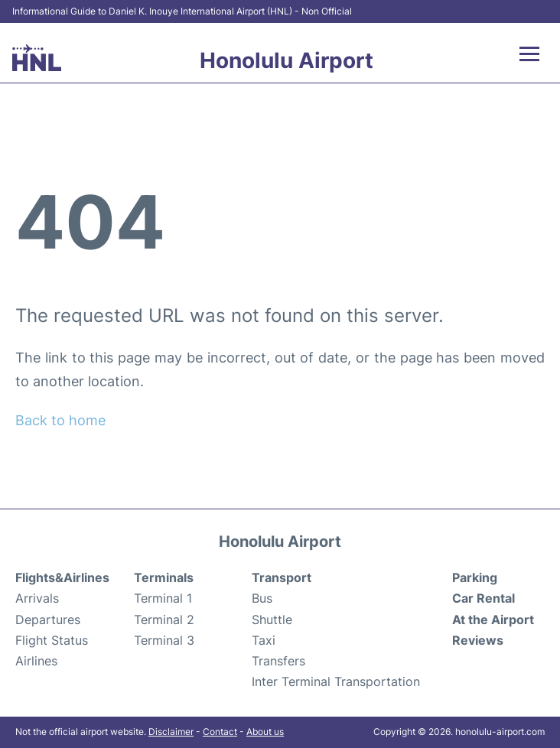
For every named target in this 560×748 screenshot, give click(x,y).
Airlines (36, 661)
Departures (48, 620)
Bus (262, 598)
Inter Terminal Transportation (336, 681)
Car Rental (483, 598)
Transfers (278, 661)
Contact (220, 732)
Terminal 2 (164, 620)
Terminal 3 (164, 640)
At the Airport (493, 620)
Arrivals (37, 598)
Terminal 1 (163, 598)
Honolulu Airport (287, 60)
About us (265, 732)
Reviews (478, 640)
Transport (282, 577)
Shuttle (272, 620)
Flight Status (52, 640)
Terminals (164, 577)
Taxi (264, 640)
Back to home (60, 420)
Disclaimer (171, 732)
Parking (475, 577)
